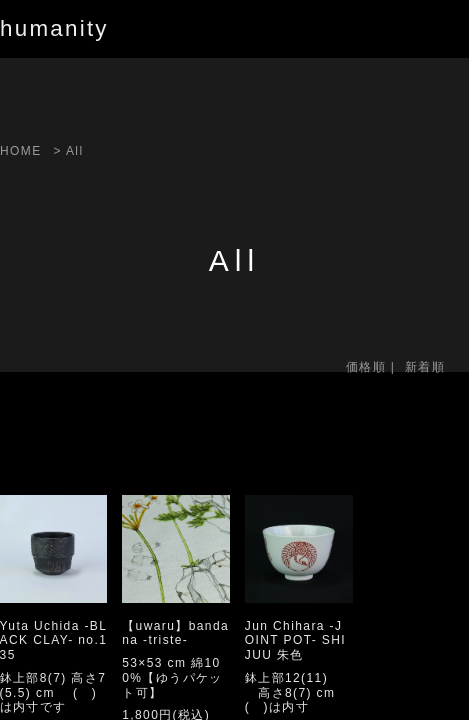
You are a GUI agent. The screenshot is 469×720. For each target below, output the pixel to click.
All (75, 151)
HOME (21, 151)
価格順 (366, 367)
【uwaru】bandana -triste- (175, 633)
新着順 (425, 367)
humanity (54, 28)
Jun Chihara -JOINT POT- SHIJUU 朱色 (295, 641)
